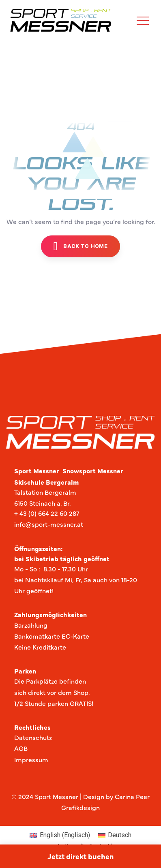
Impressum (31, 759)
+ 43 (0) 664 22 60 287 (47, 513)
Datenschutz (33, 737)
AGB (21, 748)
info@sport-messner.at (49, 524)
